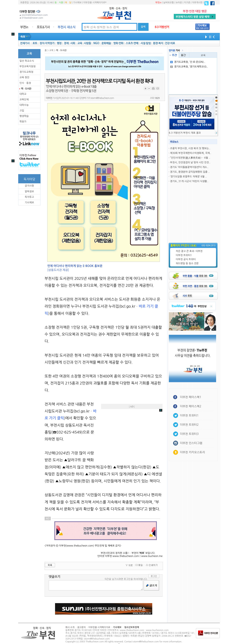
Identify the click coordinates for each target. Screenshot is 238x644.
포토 (35, 43)
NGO (96, 43)
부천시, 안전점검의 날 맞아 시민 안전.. (190, 162)
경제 (66, 43)
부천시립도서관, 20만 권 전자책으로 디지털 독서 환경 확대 (99, 81)
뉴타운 (179, 3)
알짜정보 (29, 192)
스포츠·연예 (132, 43)
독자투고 (29, 197)
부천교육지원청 (28, 66)
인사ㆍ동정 (25, 83)
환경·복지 (158, 43)
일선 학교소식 (27, 61)
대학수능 (24, 105)
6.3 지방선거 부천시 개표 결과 (185, 133)
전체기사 (25, 43)
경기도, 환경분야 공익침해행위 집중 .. (190, 172)
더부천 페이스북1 (191, 397)
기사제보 (77, 3)
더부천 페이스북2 (191, 406)
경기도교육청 (26, 72)
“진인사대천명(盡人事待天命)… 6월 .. (190, 158)
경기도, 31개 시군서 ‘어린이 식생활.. (189, 181)
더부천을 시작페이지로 (95, 2)
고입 (22, 111)
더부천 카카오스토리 (192, 452)
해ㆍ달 (68, 3)
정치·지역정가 (47, 43)
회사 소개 (70, 627)
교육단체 (24, 100)
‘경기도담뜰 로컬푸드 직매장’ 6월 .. (188, 177)
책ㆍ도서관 (26, 89)
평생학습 (24, 116)
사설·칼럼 (146, 43)
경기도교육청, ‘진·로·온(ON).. (188, 62)
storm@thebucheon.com (102, 98)
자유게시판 (197, 3)
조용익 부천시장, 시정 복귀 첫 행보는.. (190, 148)
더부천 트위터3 (189, 434)
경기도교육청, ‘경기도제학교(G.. (189, 67)
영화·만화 (118, 43)
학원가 (23, 122)
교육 (80, 43)
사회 (73, 43)
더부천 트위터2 (189, 425)
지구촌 (187, 3)
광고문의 (81, 627)
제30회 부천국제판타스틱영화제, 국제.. (191, 153)
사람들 (87, 43)
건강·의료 (170, 43)
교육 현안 (24, 77)
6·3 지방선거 (162, 27)
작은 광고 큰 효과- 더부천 (189, 251)
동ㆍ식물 (59, 3)
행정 (59, 43)
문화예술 (106, 43)
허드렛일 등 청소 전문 (187, 263)
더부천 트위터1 (184, 255)
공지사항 (29, 186)
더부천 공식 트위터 (186, 259)
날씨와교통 (169, 3)
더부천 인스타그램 (191, 443)
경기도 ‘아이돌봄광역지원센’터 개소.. (189, 167)
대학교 (23, 94)
